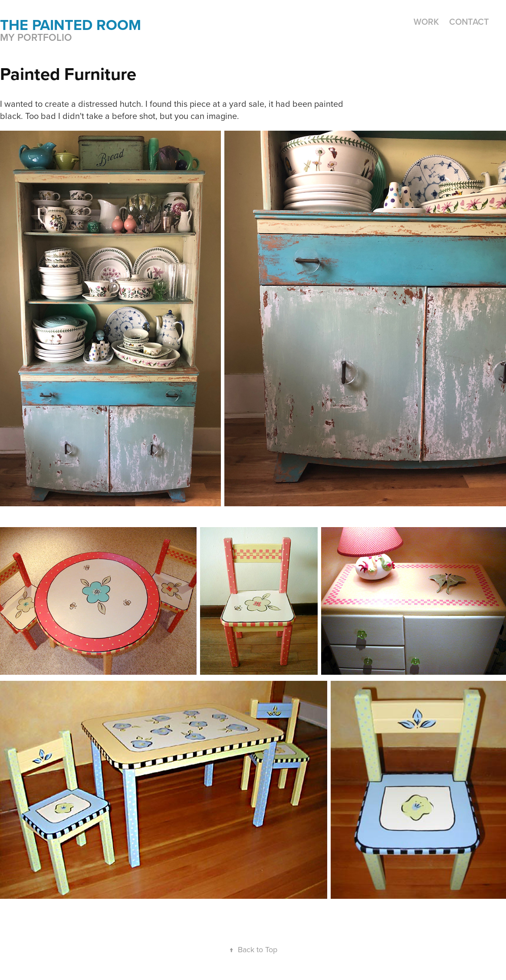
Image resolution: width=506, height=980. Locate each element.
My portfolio (36, 37)
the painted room (71, 25)
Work (426, 21)
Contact (469, 21)
